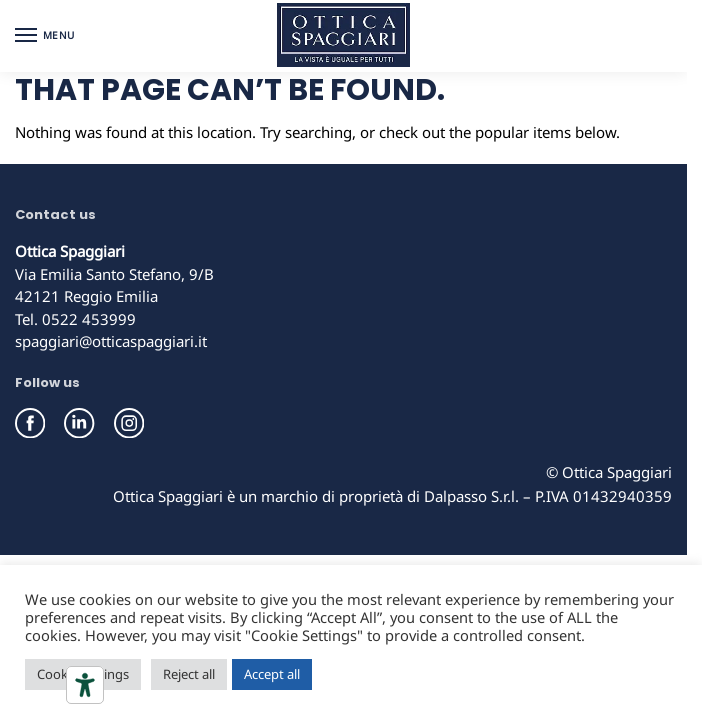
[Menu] (45, 36)
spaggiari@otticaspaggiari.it (111, 341)
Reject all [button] (189, 674)
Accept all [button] (272, 674)
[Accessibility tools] (85, 685)
